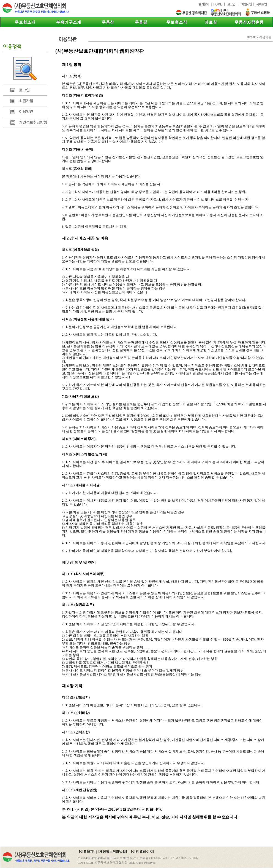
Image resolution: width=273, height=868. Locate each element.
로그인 (25, 90)
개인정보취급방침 (25, 122)
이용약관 (25, 112)
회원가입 (25, 101)
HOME (251, 37)
